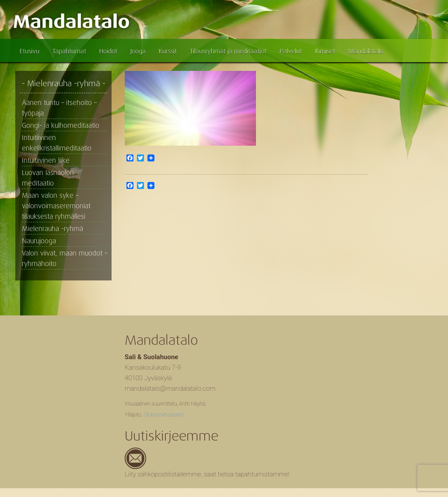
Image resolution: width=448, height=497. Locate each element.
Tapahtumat (69, 51)
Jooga (138, 51)
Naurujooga (39, 241)
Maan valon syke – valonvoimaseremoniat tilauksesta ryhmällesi (56, 206)
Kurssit (168, 51)
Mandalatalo (366, 51)
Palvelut (291, 51)
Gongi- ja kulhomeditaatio (61, 126)
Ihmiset (325, 51)
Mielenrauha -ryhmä (52, 229)
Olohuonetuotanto (164, 415)
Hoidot (108, 51)
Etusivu (30, 51)
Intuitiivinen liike (46, 161)
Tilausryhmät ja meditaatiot (228, 51)
